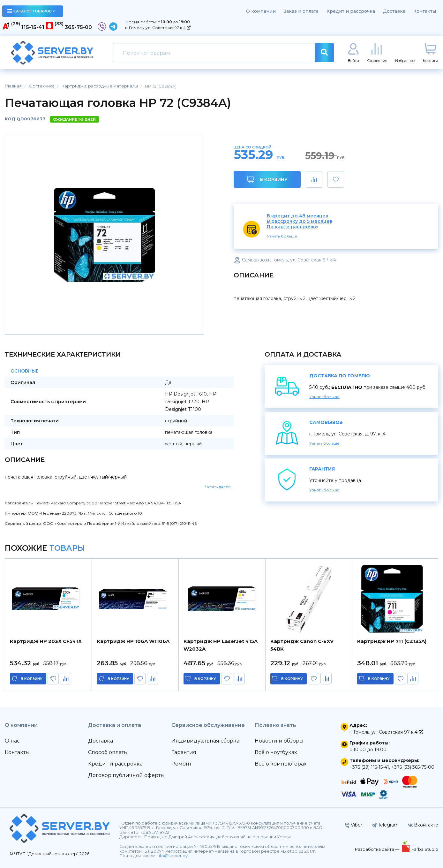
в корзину (32, 679)
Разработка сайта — (378, 849)
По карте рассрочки (292, 227)
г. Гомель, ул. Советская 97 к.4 (158, 28)
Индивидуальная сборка (205, 741)
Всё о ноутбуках (276, 752)
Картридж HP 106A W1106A (133, 641)
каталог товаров (31, 11)
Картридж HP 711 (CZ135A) (392, 641)
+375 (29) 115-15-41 (369, 767)
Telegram (385, 825)
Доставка (394, 11)
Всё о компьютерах (281, 764)
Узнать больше (282, 236)
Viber (353, 825)
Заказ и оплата (301, 11)
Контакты (425, 11)
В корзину (267, 179)
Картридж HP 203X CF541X (46, 641)
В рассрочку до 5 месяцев (300, 221)
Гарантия (184, 752)
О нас (12, 741)
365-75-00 (78, 27)
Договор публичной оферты (126, 775)
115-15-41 (33, 27)
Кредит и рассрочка (351, 11)
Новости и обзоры (279, 741)
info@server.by (172, 856)
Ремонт (181, 764)
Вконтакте (423, 825)
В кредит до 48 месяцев (298, 216)
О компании (261, 11)
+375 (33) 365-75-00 (413, 767)
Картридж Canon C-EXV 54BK (302, 645)
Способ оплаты (108, 752)
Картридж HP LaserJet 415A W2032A (221, 645)
